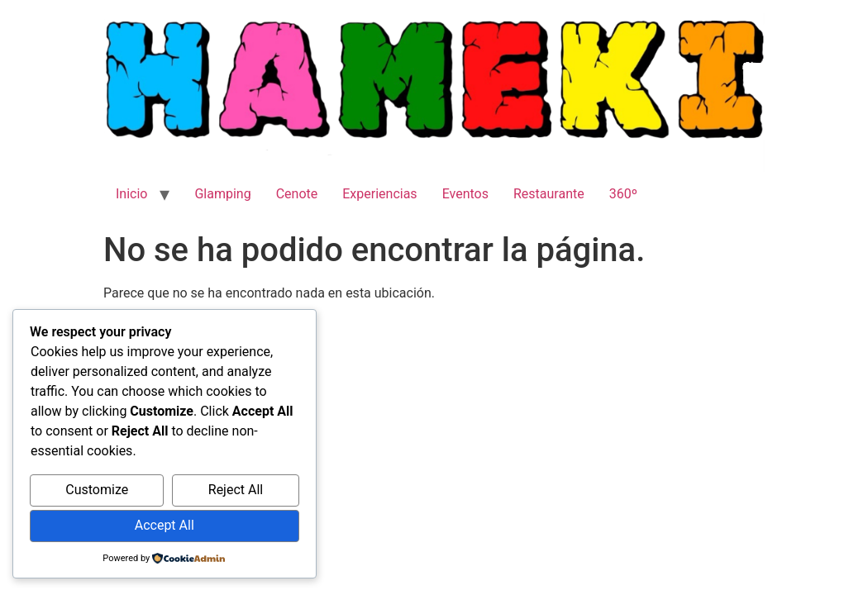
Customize (97, 490)
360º (623, 194)
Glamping (222, 194)
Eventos (465, 194)
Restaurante (549, 194)
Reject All (236, 490)
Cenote (297, 194)
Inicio (131, 194)
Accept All (165, 525)
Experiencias (379, 194)
